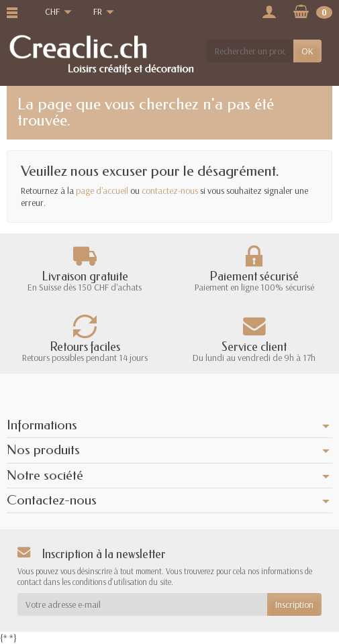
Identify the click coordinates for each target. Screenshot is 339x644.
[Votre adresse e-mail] (142, 604)
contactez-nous (170, 191)
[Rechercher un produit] (250, 51)
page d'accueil (102, 191)
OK (307, 51)
